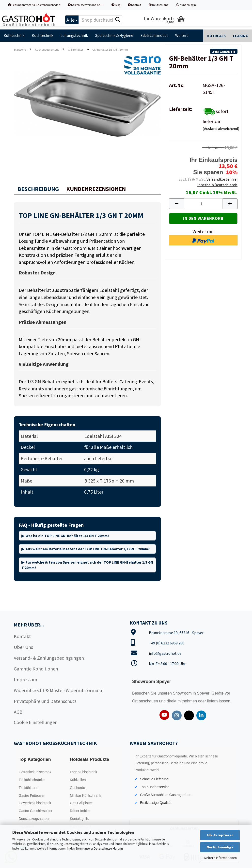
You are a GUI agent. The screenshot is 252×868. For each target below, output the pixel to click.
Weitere (182, 35)
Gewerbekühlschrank (35, 803)
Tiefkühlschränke (32, 780)
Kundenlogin (186, 5)
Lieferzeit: (181, 109)
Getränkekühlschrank (35, 772)
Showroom (183, 693)
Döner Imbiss (80, 811)
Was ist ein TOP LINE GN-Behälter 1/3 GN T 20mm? (67, 536)
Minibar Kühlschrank (86, 796)
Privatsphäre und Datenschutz (45, 701)
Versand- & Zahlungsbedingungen (49, 658)
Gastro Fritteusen (32, 796)
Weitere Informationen (220, 858)
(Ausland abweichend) (221, 128)
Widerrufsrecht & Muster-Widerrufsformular (59, 690)
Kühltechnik (14, 35)
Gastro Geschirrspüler (36, 811)
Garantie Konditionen (36, 669)
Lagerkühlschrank (84, 772)
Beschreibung (38, 189)
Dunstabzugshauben (34, 819)
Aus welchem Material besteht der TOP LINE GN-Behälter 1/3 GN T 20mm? (88, 549)
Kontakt (134, 5)
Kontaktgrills (79, 819)
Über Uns (23, 647)
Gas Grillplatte (81, 803)
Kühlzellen (78, 780)
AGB (18, 712)
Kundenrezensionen (96, 189)
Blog (116, 5)
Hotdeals (216, 36)
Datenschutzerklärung (108, 848)
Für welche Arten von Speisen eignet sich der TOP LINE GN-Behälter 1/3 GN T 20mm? (87, 565)
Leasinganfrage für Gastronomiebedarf (34, 5)
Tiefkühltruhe (29, 788)
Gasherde (77, 788)
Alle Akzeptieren (220, 835)
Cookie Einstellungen (36, 722)
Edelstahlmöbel (154, 35)
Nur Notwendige (220, 847)
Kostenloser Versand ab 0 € (86, 5)
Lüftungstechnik (74, 35)
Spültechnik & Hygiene (114, 35)
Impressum (25, 679)
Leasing (241, 36)
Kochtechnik (42, 35)
